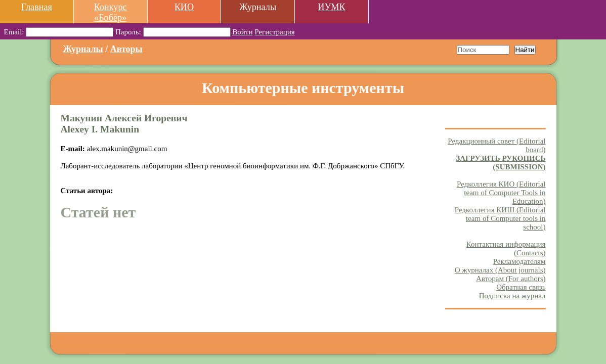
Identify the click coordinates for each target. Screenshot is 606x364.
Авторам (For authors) (511, 279)
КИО (184, 7)
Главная (37, 7)
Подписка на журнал (512, 296)
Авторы (126, 49)
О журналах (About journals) (500, 270)
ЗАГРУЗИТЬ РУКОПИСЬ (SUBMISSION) (501, 163)
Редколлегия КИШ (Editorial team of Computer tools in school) (500, 218)
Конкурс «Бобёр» (111, 12)
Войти (242, 32)
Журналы (83, 49)
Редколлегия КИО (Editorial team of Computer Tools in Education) (501, 193)
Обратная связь (521, 287)
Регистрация (275, 32)
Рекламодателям (520, 261)
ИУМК (331, 7)
